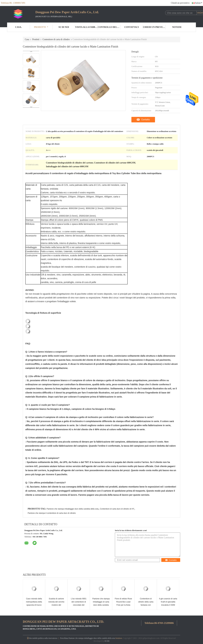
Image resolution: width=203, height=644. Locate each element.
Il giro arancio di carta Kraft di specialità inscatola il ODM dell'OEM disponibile (168, 603)
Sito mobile (32, 638)
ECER (107, 641)
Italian (199, 3)
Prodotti (41, 27)
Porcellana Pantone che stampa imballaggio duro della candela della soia (88, 638)
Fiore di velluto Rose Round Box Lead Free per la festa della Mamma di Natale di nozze (123, 605)
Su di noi (64, 27)
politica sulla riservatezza (48, 638)
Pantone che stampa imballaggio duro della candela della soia (73, 509)
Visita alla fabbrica (86, 27)
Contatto (146, 120)
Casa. (19, 27)
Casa (27, 39)
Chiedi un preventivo (180, 3)
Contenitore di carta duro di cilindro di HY (117, 509)
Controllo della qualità (109, 27)
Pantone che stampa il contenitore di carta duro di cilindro (52, 513)
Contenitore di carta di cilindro (56, 39)
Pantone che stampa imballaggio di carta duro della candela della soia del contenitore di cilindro (101, 605)
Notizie (177, 27)
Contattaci (132, 27)
